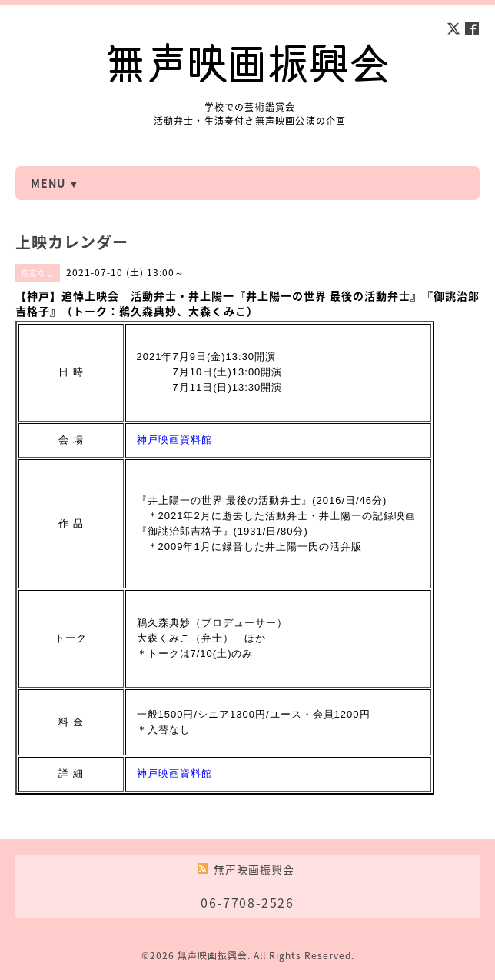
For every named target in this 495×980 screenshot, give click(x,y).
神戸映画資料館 (174, 440)
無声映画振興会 (213, 955)
